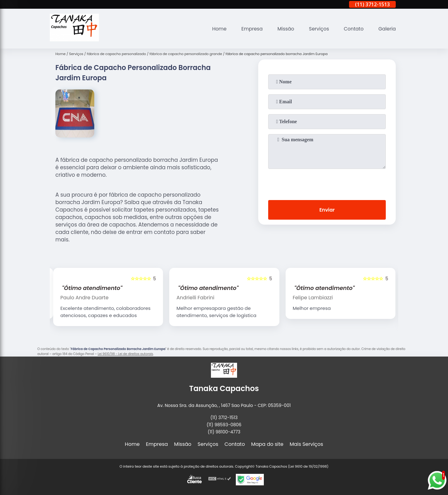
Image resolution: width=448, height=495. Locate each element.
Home (215, 29)
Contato (353, 29)
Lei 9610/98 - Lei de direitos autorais (125, 354)
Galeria (387, 29)
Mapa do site (267, 444)
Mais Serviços (306, 444)
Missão (283, 29)
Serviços (317, 29)
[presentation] (327, 183)
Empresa (249, 29)
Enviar (327, 210)
